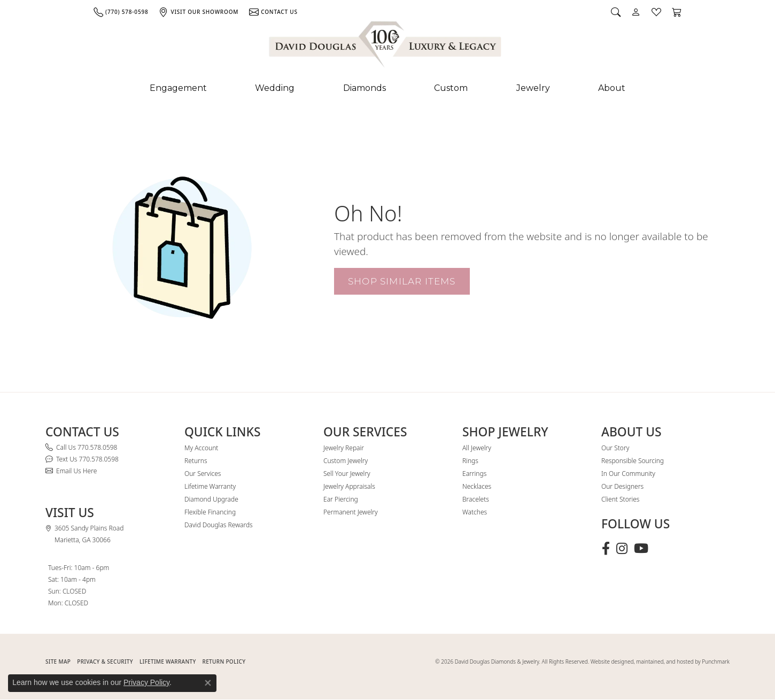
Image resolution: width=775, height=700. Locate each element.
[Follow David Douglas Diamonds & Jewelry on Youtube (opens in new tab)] (641, 549)
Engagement (178, 88)
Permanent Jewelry (351, 512)
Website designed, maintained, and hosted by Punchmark (660, 661)
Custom (451, 88)
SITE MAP (58, 661)
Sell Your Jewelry (347, 474)
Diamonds (365, 88)
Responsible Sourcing (633, 461)
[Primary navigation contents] (387, 88)
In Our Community (628, 474)
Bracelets (476, 499)
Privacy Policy (146, 682)
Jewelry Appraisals (349, 486)
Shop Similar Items (402, 281)
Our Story (615, 448)
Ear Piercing (341, 499)
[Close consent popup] (208, 683)
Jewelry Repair (344, 448)
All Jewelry (477, 448)
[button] (616, 12)
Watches (475, 512)
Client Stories (620, 499)
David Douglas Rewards (219, 525)
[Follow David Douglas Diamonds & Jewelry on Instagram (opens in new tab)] (622, 549)
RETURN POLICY (224, 661)
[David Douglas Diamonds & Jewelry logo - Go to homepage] (386, 47)
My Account (201, 448)
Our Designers (622, 486)
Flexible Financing (210, 512)
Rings (470, 461)
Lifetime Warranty (210, 486)
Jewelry (533, 88)
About (612, 88)
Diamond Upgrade (211, 499)
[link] (121, 12)
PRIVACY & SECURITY (105, 661)
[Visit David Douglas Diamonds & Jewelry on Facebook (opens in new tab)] (606, 549)
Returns (196, 461)
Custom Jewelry (346, 461)
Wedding (275, 88)
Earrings (474, 474)
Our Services (203, 474)
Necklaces (477, 486)
